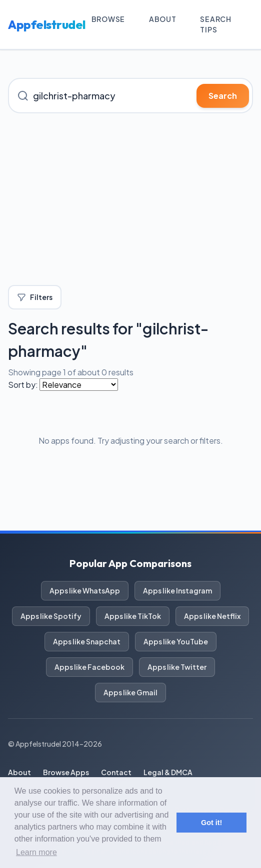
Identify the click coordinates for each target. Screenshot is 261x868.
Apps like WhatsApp (85, 590)
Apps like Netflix (212, 616)
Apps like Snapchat (87, 641)
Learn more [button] (36, 852)
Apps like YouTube (176, 641)
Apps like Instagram (177, 590)
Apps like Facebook (89, 667)
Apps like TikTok (133, 616)
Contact (116, 772)
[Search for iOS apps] (130, 96)
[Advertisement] (130, 199)
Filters (35, 297)
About (163, 19)
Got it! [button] (211, 823)
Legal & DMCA (168, 772)
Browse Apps (66, 772)
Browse (108, 19)
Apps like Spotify (51, 616)
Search (223, 96)
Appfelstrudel (47, 24)
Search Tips (215, 24)
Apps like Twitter (177, 667)
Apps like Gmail (130, 692)
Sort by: (23, 385)
